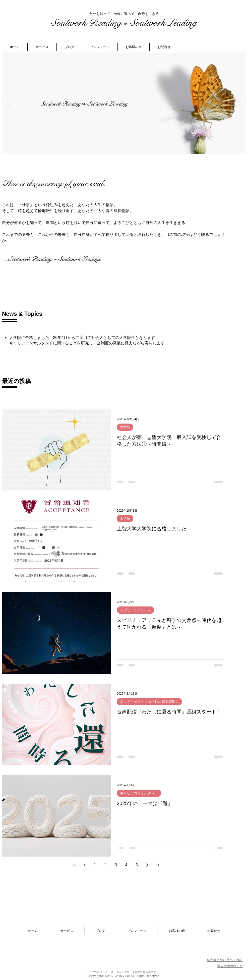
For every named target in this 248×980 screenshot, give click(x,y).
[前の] (9, 103)
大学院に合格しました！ (31, 338)
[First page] (74, 865)
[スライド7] (118, 146)
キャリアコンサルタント (139, 793)
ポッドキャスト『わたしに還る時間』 (149, 702)
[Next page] (147, 865)
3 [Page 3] (116, 865)
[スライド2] (124, 146)
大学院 (125, 427)
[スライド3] (130, 146)
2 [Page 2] (105, 865)
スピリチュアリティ (135, 610)
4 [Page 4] (126, 865)
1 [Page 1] (95, 865)
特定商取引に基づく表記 (225, 960)
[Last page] (158, 865)
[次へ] (239, 103)
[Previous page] (84, 865)
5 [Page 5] (137, 865)
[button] (42, 47)
